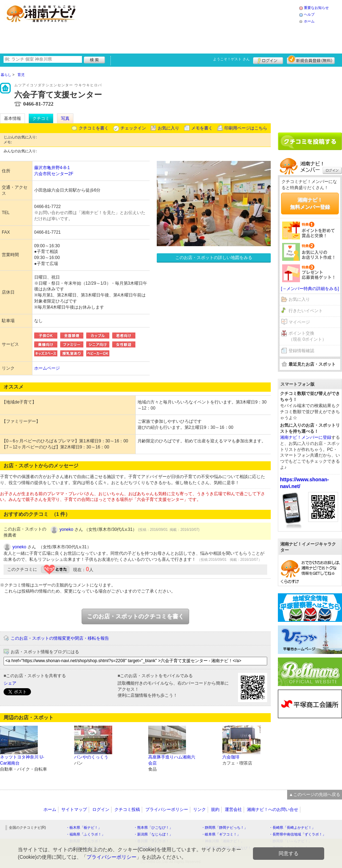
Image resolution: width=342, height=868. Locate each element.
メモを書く (202, 128)
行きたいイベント (306, 311)
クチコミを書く (94, 128)
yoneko (66, 529)
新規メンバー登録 (311, 60)
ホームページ (47, 368)
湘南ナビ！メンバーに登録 (306, 437)
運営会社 (233, 809)
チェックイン (133, 128)
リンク (199, 809)
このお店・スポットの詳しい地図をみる (214, 258)
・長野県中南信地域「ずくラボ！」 (297, 834)
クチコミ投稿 (127, 809)
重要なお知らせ (316, 8)
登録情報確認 (301, 351)
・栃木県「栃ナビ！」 (84, 828)
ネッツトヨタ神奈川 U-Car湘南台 (22, 760)
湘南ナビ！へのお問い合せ (273, 809)
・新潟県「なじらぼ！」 (153, 834)
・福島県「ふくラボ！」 (85, 834)
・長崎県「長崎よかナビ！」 (292, 828)
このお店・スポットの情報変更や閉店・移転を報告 (60, 638)
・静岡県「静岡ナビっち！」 (224, 828)
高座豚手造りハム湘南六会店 (172, 760)
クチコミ (41, 118)
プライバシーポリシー (167, 809)
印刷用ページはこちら (246, 128)
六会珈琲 (231, 757)
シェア (10, 683)
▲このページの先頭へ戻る (315, 795)
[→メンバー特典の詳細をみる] (310, 289)
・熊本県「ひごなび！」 (153, 828)
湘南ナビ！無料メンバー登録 (310, 203)
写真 (65, 118)
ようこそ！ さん (231, 59)
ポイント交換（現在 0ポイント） (307, 336)
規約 (215, 809)
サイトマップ (74, 809)
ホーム (309, 21)
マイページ (299, 322)
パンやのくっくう (91, 757)
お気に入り (169, 128)
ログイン (268, 60)
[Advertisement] (138, 26)
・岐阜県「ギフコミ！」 (221, 834)
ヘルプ (309, 14)
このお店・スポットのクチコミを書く (135, 616)
